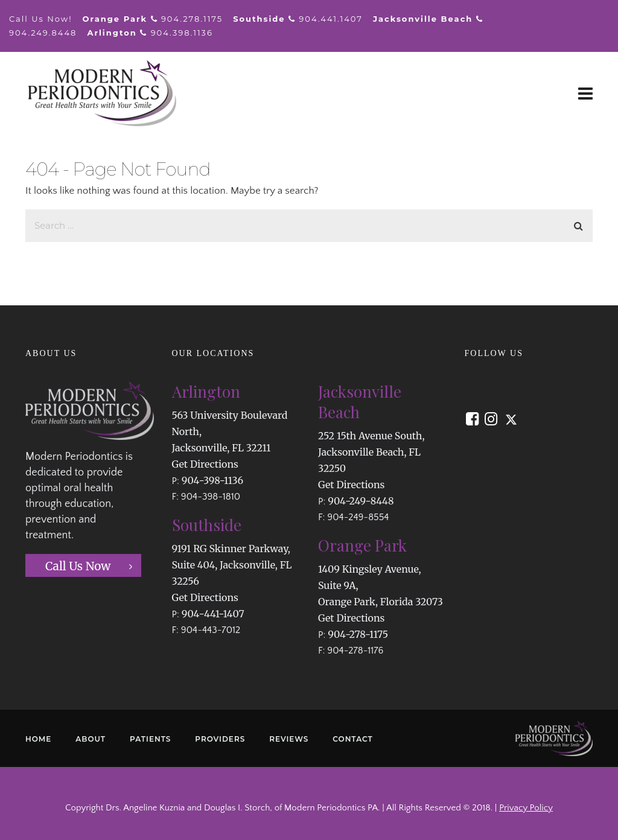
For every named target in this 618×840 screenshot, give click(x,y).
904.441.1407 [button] (331, 19)
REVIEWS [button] (289, 739)
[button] (585, 94)
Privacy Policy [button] (526, 808)
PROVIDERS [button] (220, 739)
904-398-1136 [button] (212, 480)
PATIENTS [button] (150, 739)
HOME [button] (38, 739)
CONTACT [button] (352, 739)
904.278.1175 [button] (192, 19)
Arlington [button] (206, 391)
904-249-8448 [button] (361, 501)
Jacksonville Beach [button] (360, 402)
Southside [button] (207, 525)
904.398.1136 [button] (182, 33)
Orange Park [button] (362, 545)
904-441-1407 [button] (213, 614)
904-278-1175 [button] (358, 634)
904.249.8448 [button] (43, 33)
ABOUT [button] (91, 739)
